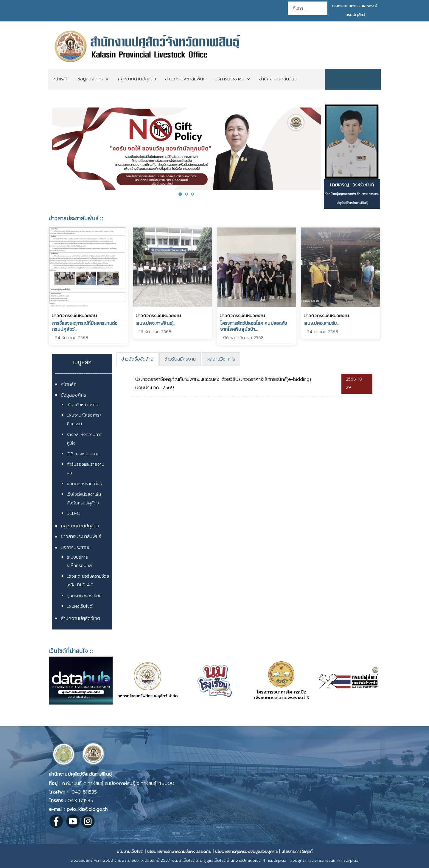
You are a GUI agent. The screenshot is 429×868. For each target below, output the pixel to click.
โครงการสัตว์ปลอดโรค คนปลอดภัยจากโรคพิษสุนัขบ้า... (254, 326)
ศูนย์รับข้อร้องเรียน (84, 596)
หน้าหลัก (69, 384)
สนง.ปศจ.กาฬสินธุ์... (156, 323)
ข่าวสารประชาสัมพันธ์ (81, 537)
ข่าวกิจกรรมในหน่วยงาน (74, 316)
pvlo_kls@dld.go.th (87, 809)
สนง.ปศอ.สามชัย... (322, 323)
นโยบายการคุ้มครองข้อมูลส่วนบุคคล (246, 851)
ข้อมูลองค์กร (73, 395)
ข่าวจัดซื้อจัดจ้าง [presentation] (137, 359)
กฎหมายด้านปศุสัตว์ (80, 526)
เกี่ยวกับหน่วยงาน (83, 405)
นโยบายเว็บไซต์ (130, 851)
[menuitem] (61, 79)
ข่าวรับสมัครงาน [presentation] (180, 359)
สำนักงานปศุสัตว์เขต (80, 618)
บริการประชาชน (76, 548)
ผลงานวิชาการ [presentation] (221, 359)
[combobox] (308, 8)
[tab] (137, 359)
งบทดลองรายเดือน (84, 484)
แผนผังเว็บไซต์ (80, 606)
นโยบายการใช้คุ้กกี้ (297, 851)
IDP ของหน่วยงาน (83, 454)
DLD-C (73, 514)
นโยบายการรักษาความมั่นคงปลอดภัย (179, 851)
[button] (180, 194)
